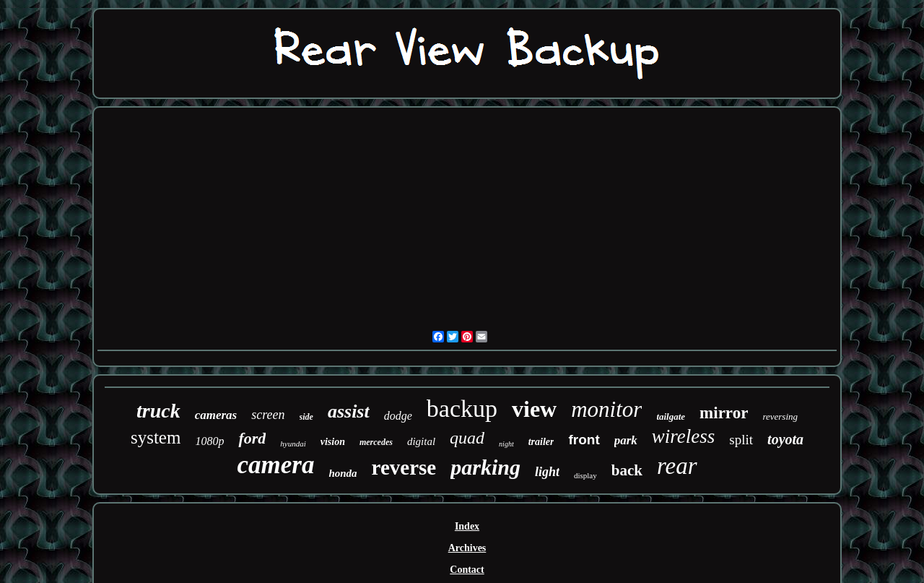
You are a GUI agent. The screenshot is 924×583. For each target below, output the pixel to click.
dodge (398, 416)
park (626, 440)
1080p (209, 441)
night (506, 444)
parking (485, 467)
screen (268, 415)
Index (467, 526)
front (584, 440)
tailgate (671, 416)
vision (333, 442)
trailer (541, 442)
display (585, 475)
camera (275, 465)
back (627, 470)
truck (158, 411)
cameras (216, 415)
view (534, 409)
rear (677, 466)
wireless (684, 436)
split (741, 440)
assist (349, 411)
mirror (724, 413)
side (306, 417)
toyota (785, 439)
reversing (780, 416)
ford (252, 438)
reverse (404, 467)
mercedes (376, 442)
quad (467, 438)
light (547, 472)
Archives (467, 548)
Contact (467, 570)
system (156, 437)
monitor (606, 409)
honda (343, 473)
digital (421, 441)
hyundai (293, 444)
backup (462, 409)
